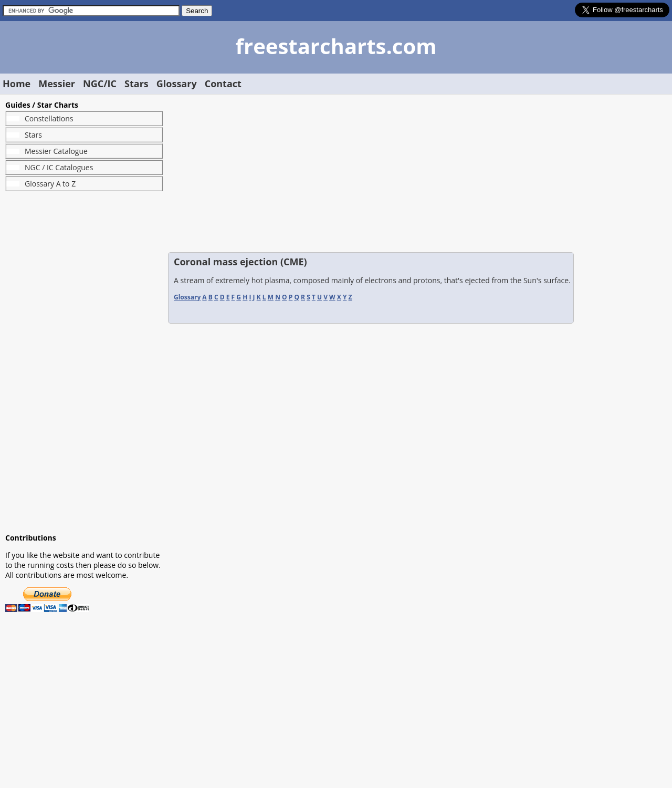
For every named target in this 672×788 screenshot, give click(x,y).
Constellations (49, 118)
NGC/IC (100, 84)
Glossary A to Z (50, 184)
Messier (57, 84)
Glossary (177, 84)
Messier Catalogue (56, 151)
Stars (136, 84)
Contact (223, 84)
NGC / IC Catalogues (59, 167)
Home (17, 84)
